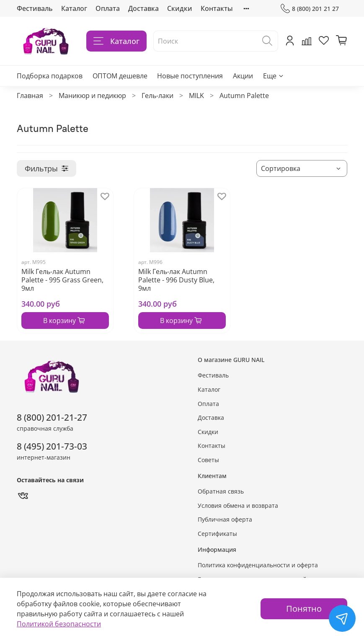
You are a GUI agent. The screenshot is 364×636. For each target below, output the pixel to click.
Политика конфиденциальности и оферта (258, 565)
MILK (196, 96)
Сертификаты (217, 534)
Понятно (304, 609)
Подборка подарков (50, 76)
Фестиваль (35, 8)
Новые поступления (190, 76)
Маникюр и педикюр (92, 96)
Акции (243, 76)
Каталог (74, 8)
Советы (208, 460)
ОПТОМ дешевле (120, 76)
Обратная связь (221, 491)
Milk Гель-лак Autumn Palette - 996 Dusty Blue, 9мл (176, 280)
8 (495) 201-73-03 (52, 446)
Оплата (108, 8)
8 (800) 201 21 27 (310, 9)
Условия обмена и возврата (238, 505)
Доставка (143, 8)
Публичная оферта (225, 519)
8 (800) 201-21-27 (52, 417)
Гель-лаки (157, 96)
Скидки (180, 8)
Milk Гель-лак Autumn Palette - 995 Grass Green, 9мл (62, 280)
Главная (30, 96)
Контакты (217, 8)
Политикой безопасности (59, 624)
